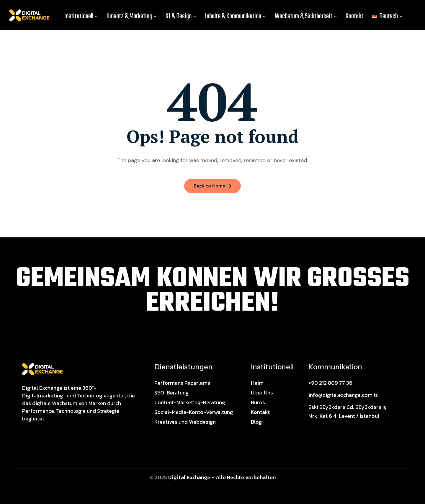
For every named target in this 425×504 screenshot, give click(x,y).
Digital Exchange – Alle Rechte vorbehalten (222, 477)
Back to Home (212, 186)
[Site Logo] (42, 369)
